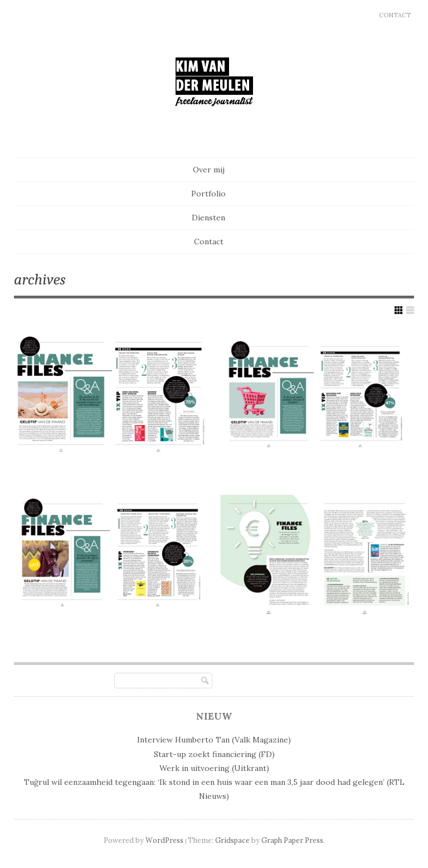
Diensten (208, 218)
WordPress (164, 840)
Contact (395, 15)
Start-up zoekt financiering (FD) (214, 754)
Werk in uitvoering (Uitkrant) (214, 768)
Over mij (209, 170)
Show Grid (398, 310)
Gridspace (232, 840)
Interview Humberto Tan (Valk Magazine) (214, 740)
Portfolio (208, 194)
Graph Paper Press (292, 840)
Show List (410, 310)
